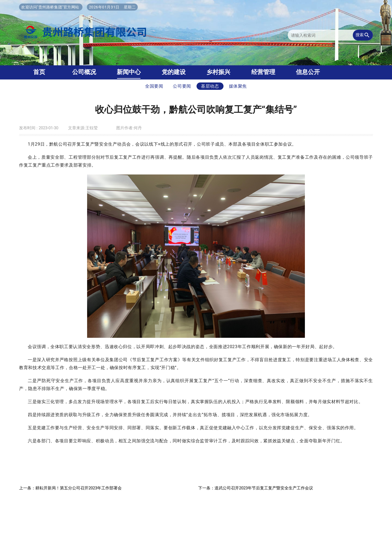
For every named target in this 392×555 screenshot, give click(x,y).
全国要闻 (154, 86)
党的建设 (174, 72)
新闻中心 (129, 72)
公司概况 (84, 72)
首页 (39, 72)
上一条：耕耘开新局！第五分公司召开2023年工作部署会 (70, 488)
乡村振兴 (218, 72)
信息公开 (308, 72)
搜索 (363, 35)
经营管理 (263, 72)
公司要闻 (182, 86)
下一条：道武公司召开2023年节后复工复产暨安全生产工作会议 (256, 488)
